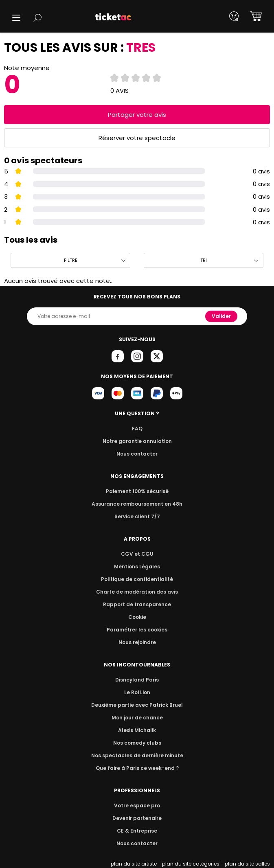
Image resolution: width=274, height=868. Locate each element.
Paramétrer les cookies (137, 630)
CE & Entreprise (137, 831)
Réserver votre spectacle (137, 138)
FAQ (137, 429)
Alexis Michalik (137, 730)
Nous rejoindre (137, 642)
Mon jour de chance (137, 718)
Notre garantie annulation (137, 441)
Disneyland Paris (137, 680)
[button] (16, 18)
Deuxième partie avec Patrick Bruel (137, 705)
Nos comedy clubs (137, 743)
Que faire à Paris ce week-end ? (137, 768)
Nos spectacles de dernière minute (137, 755)
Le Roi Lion (137, 692)
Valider (222, 316)
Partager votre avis (137, 115)
